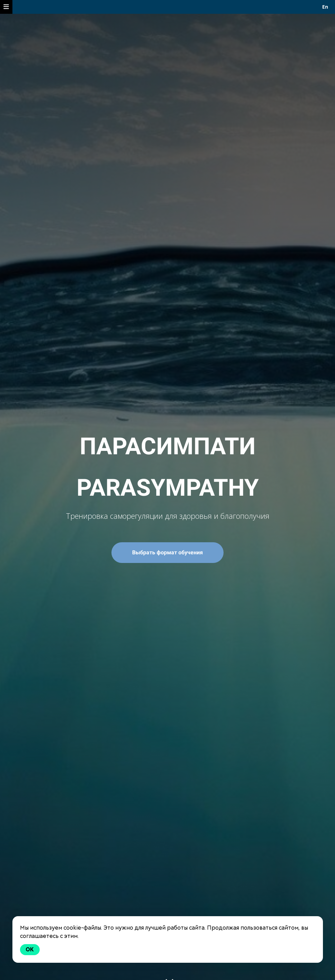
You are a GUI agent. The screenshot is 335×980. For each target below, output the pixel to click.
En (325, 7)
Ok (30, 949)
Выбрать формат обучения (167, 552)
